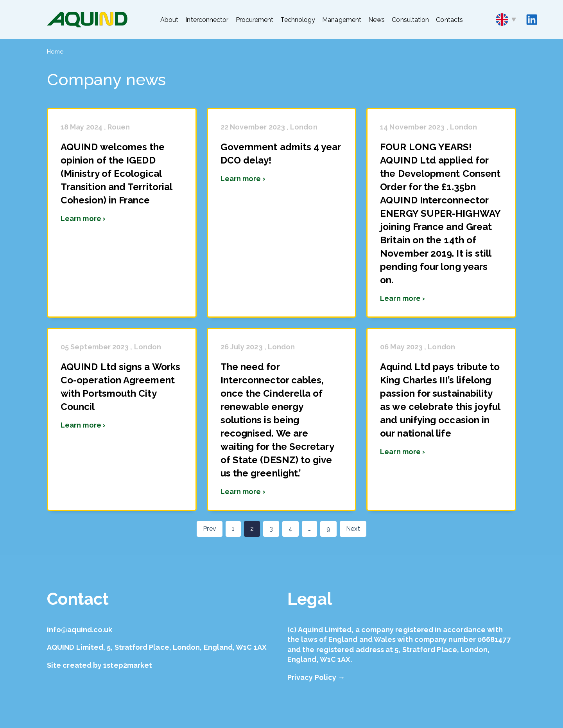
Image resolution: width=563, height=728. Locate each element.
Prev (209, 529)
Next (353, 529)
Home (55, 52)
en (506, 20)
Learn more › (83, 218)
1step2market (128, 665)
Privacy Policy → (316, 677)
